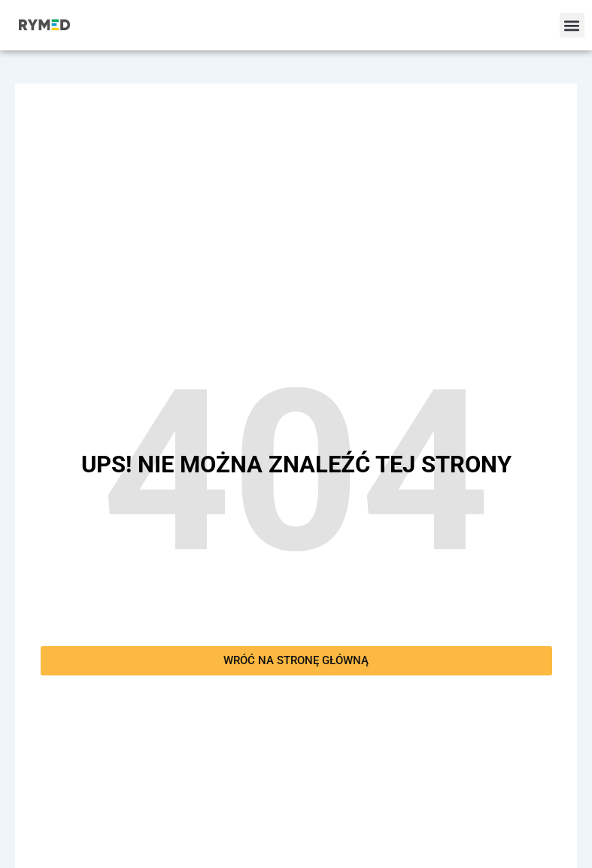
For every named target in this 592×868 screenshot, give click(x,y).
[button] (572, 25)
